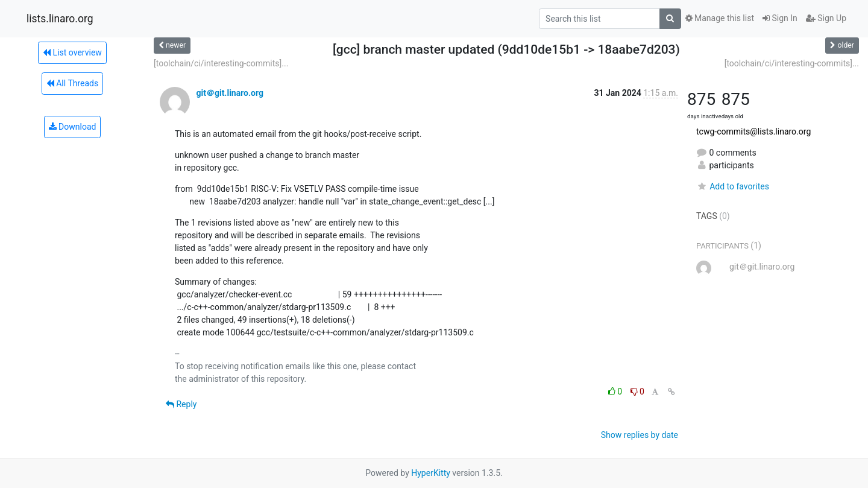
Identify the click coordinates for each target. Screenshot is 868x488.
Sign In (780, 18)
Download (73, 127)
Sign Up (826, 18)
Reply (181, 404)
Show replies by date (640, 435)
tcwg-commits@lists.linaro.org (753, 132)
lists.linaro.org (60, 19)
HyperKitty (431, 473)
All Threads (72, 83)
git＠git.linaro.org (229, 93)
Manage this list (720, 18)
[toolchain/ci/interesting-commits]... (221, 63)
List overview (72, 52)
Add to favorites (733, 186)
